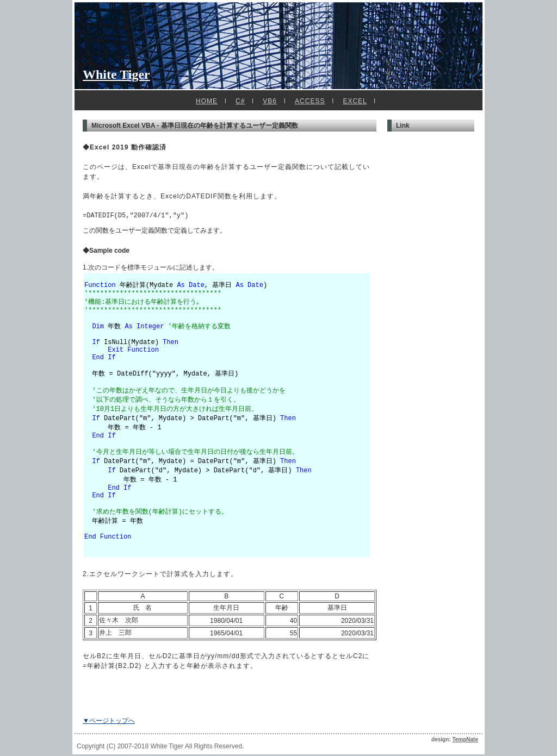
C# (240, 101)
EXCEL (355, 101)
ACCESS (310, 101)
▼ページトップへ (109, 722)
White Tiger (116, 74)
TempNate (465, 741)
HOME (207, 101)
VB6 (270, 101)
